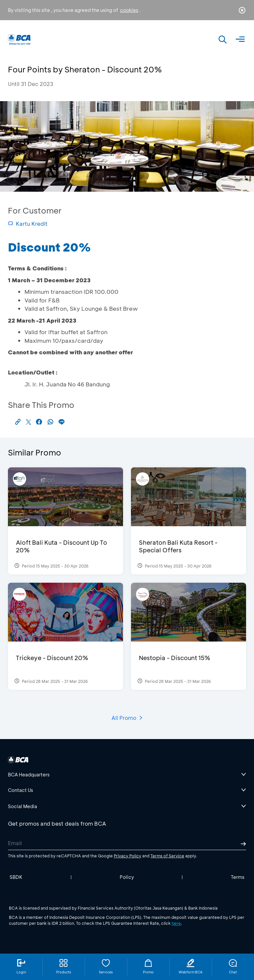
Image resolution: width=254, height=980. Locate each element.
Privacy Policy (127, 856)
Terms (238, 877)
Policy (127, 877)
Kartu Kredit (28, 224)
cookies (129, 10)
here (176, 923)
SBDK (16, 877)
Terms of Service (167, 856)
